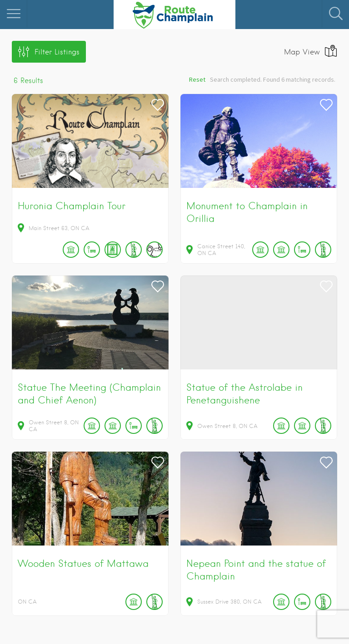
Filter (57, 52)
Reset (197, 79)
